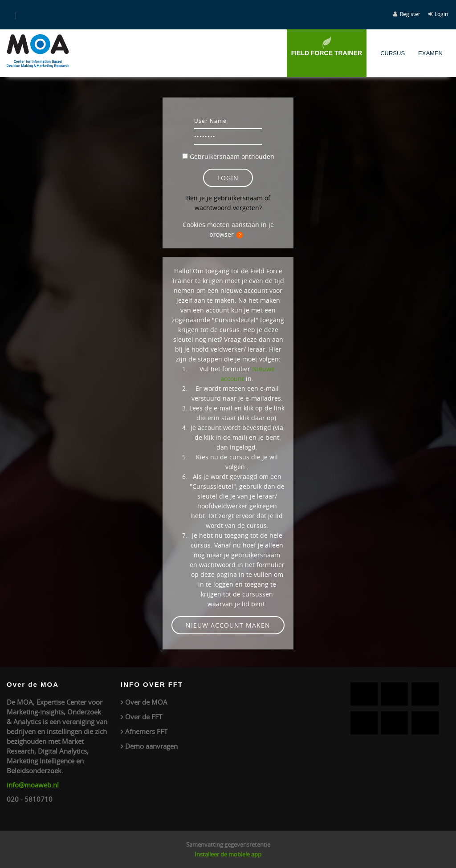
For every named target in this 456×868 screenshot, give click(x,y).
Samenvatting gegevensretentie (228, 844)
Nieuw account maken (228, 625)
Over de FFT (144, 717)
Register (410, 14)
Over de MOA (146, 702)
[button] (241, 235)
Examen (430, 53)
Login (441, 14)
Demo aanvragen (151, 746)
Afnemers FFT (146, 731)
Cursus (393, 53)
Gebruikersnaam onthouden (232, 156)
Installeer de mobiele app (228, 854)
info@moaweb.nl (33, 785)
